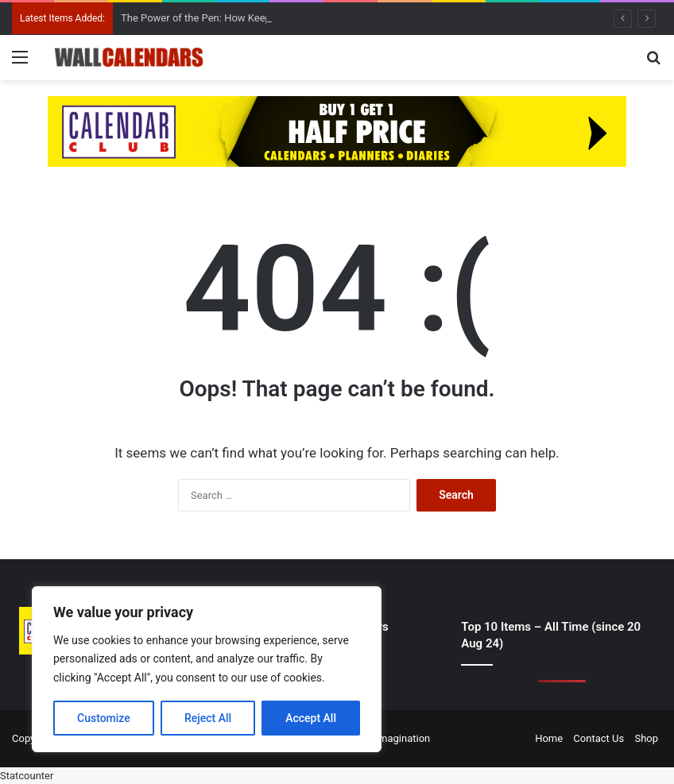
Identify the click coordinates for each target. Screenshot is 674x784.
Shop (646, 738)
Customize (104, 718)
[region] (207, 669)
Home (549, 738)
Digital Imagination (387, 738)
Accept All (311, 718)
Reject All (208, 718)
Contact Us (598, 738)
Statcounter (27, 776)
